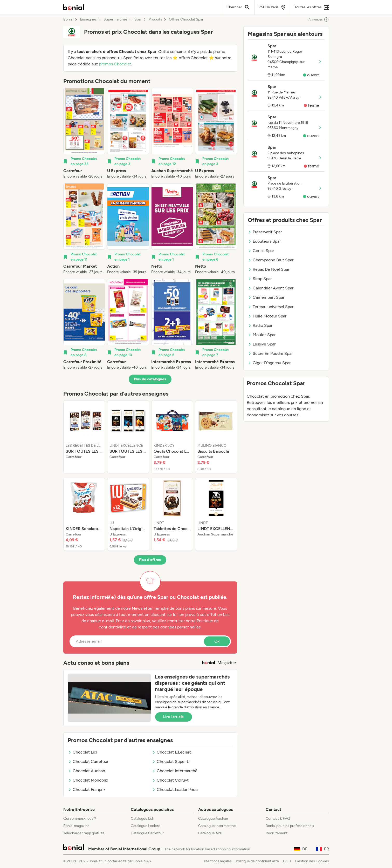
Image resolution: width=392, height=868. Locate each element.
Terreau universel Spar (271, 307)
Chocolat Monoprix (88, 780)
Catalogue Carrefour (147, 833)
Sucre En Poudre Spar (270, 353)
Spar (138, 19)
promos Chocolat (115, 64)
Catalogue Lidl (142, 819)
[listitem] (84, 133)
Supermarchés (116, 19)
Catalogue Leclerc (146, 826)
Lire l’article (174, 717)
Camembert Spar (266, 297)
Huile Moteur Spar (267, 316)
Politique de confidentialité (257, 861)
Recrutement (277, 833)
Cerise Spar (261, 251)
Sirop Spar (260, 279)
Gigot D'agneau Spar (269, 363)
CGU (287, 861)
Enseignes (88, 19)
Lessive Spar (262, 344)
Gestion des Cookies (312, 861)
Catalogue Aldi (210, 833)
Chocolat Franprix (87, 789)
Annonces (319, 19)
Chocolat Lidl (82, 752)
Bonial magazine (76, 826)
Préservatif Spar (265, 232)
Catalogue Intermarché (217, 826)
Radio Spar (260, 325)
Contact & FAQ (278, 819)
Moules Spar (262, 335)
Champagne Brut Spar (271, 260)
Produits (155, 19)
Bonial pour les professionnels (290, 826)
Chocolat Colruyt (170, 780)
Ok (217, 641)
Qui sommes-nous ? (80, 819)
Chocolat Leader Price (175, 789)
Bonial (68, 19)
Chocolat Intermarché (175, 771)
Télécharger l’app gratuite (84, 833)
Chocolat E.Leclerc (172, 752)
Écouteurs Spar (264, 241)
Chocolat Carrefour (88, 761)
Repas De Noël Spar (269, 269)
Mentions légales (218, 861)
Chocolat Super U (171, 761)
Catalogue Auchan (213, 819)
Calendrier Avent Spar (271, 288)
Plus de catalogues (150, 379)
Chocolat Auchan (86, 771)
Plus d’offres (150, 560)
